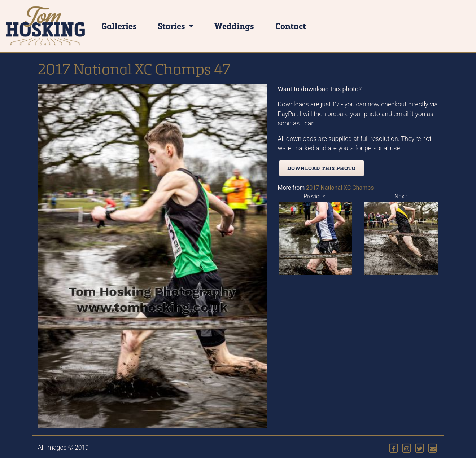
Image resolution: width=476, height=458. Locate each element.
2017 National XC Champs (340, 188)
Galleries (119, 26)
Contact (291, 26)
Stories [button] (172, 26)
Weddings (234, 26)
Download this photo (322, 168)
